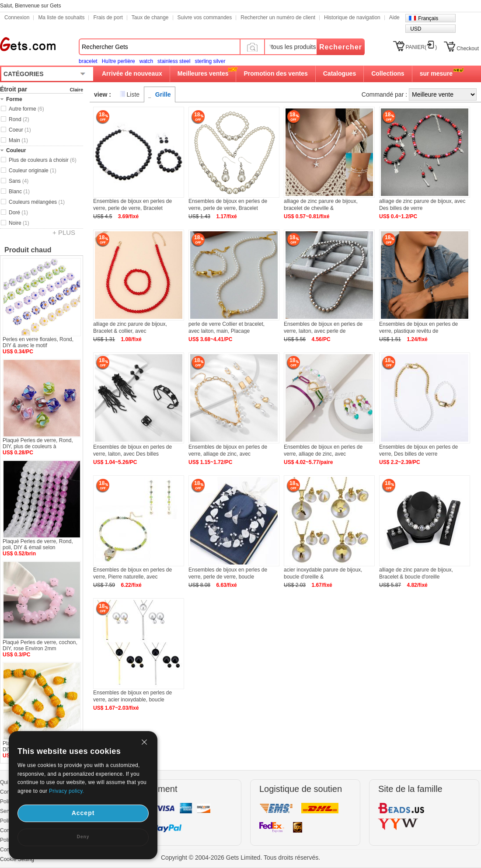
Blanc (19, 192)
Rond (19, 119)
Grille (163, 94)
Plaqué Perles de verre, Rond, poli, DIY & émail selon (38, 544)
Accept (83, 813)
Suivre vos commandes (205, 17)
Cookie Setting (17, 859)
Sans (19, 181)
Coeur (20, 130)
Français (428, 18)
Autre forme (26, 109)
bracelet (88, 61)
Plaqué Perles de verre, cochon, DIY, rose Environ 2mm (40, 645)
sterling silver (210, 61)
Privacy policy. (66, 791)
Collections (388, 73)
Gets (28, 44)
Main (18, 140)
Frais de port (108, 17)
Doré (18, 213)
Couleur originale (33, 171)
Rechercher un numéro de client (278, 17)
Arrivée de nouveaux (132, 73)
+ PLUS (64, 232)
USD (416, 29)
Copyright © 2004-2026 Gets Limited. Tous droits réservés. (240, 858)
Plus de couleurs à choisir (43, 160)
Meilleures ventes (203, 73)
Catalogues (340, 73)
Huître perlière (119, 61)
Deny (83, 837)
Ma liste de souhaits (61, 17)
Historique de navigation (352, 17)
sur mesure (436, 73)
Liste (133, 94)
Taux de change (150, 17)
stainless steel (174, 61)
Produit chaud (28, 250)
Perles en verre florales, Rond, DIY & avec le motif (38, 342)
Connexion (17, 17)
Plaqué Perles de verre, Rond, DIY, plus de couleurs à (38, 443)
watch (146, 61)
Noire (19, 223)
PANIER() (422, 47)
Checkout (468, 49)
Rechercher (341, 47)
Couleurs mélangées (37, 202)
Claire (76, 90)
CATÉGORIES (24, 74)
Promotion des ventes (275, 73)
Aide (394, 17)
